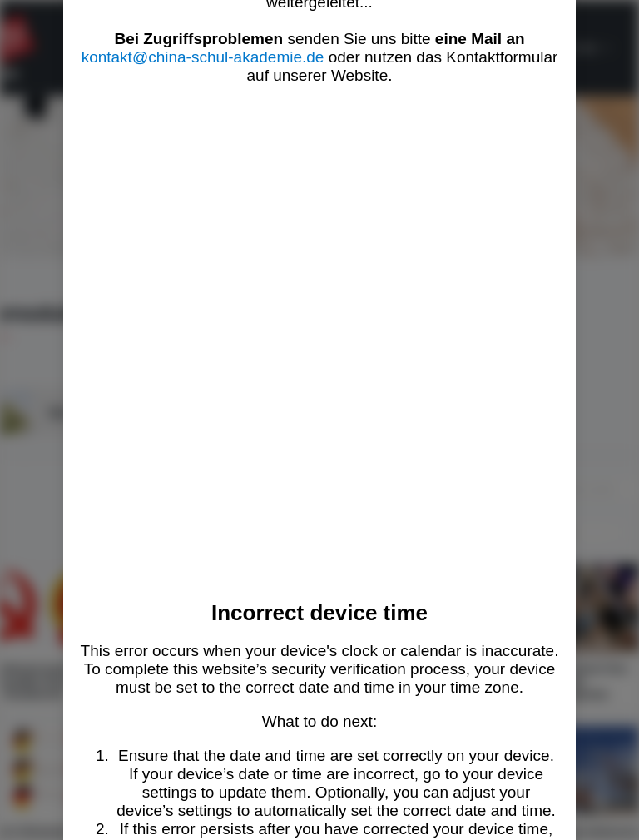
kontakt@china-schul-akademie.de (203, 57)
